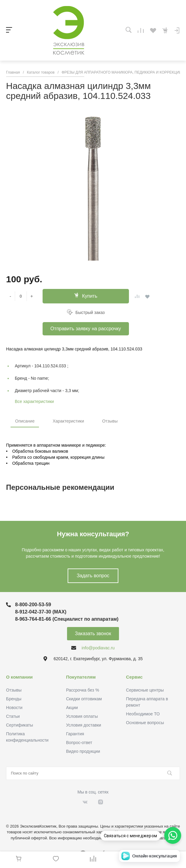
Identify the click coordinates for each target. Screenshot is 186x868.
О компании (19, 677)
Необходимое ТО (143, 714)
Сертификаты (19, 725)
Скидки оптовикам (84, 699)
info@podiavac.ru (98, 648)
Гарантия (75, 734)
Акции (72, 708)
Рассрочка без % (83, 690)
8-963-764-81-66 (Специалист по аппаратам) (67, 619)
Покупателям (81, 677)
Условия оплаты (82, 716)
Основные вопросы (145, 723)
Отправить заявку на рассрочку (86, 329)
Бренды (14, 699)
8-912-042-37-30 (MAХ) (41, 612)
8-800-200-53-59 (33, 605)
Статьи (13, 716)
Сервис (134, 677)
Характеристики (68, 421)
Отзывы (110, 421)
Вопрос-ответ (79, 743)
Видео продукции (83, 751)
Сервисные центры (145, 690)
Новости (14, 708)
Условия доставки (84, 725)
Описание (25, 421)
